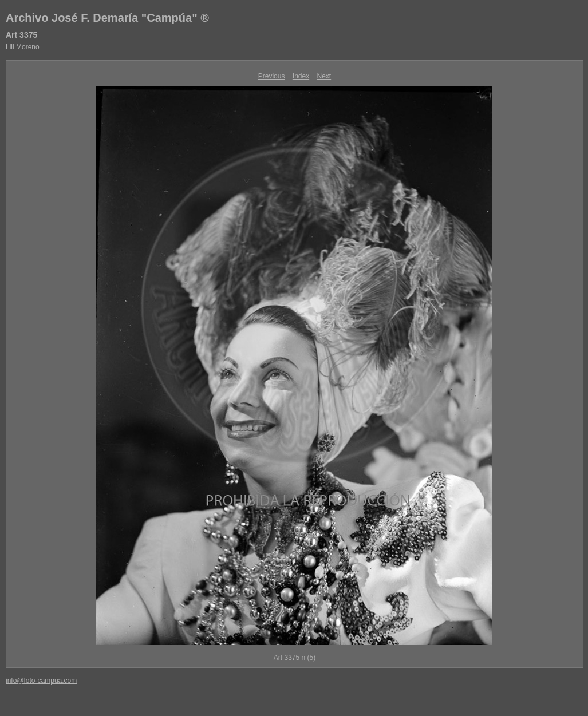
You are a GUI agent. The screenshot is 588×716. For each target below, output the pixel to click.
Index (301, 76)
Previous (272, 76)
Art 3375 (21, 35)
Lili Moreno (23, 47)
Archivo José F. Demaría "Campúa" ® (107, 18)
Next (324, 76)
